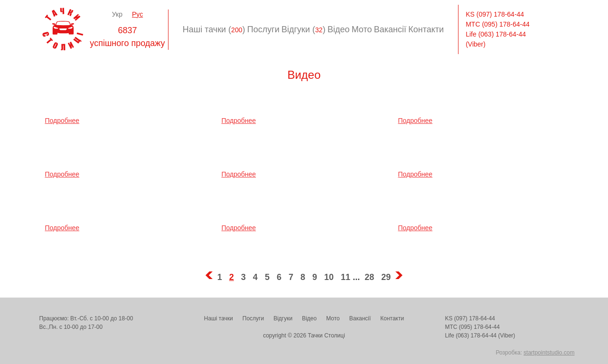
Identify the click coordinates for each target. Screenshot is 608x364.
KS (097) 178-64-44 (495, 14)
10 (329, 277)
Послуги (263, 29)
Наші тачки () (214, 29)
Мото (362, 29)
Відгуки (283, 318)
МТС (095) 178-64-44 (498, 24)
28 (369, 277)
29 (386, 277)
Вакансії (390, 29)
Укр (117, 14)
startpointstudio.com (549, 353)
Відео (339, 29)
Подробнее (62, 121)
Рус (137, 14)
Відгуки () (304, 29)
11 (346, 277)
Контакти (426, 29)
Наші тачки (219, 318)
